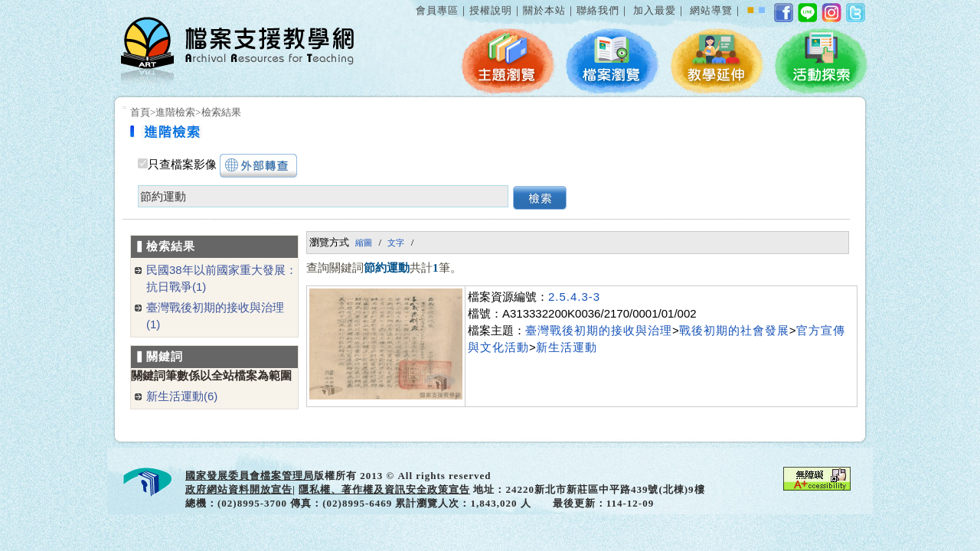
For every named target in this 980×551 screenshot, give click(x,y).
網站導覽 (711, 10)
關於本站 (544, 10)
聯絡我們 (598, 10)
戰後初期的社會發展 (734, 330)
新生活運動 (567, 347)
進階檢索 (175, 112)
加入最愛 (655, 10)
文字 (396, 243)
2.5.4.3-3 (574, 297)
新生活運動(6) (182, 396)
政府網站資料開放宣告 (239, 489)
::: (413, 3)
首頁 (140, 112)
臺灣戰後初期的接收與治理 (599, 330)
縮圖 (364, 243)
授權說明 (491, 10)
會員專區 (437, 10)
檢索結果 (221, 112)
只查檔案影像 (182, 165)
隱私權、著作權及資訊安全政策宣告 (384, 489)
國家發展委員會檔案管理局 (250, 476)
